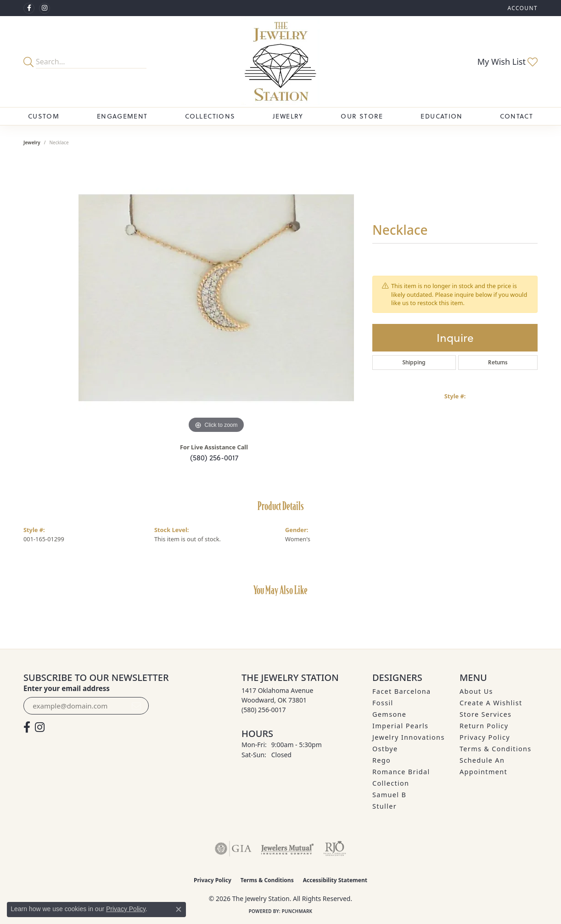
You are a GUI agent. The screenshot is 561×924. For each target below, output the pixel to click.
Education (441, 116)
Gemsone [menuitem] (389, 714)
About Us (476, 691)
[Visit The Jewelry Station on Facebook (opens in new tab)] (29, 8)
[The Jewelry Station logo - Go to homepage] (281, 62)
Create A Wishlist (491, 703)
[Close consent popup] (179, 909)
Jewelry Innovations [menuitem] (409, 737)
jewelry (32, 142)
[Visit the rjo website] (335, 849)
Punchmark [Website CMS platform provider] (297, 911)
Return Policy (484, 726)
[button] (522, 8)
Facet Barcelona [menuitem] (401, 691)
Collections (210, 116)
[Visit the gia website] (233, 849)
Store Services (485, 714)
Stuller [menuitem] (384, 806)
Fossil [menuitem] (383, 703)
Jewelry (288, 116)
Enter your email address (67, 688)
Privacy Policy (485, 737)
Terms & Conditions (496, 749)
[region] (216, 298)
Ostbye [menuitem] (385, 749)
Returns (498, 362)
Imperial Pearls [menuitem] (400, 726)
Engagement (122, 116)
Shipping (414, 362)
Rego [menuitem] (381, 760)
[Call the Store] (264, 710)
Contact (516, 116)
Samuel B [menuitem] (389, 795)
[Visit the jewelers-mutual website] (287, 849)
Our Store (362, 116)
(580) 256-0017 (214, 457)
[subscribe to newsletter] (136, 706)
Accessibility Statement (335, 880)
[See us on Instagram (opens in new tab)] (45, 8)
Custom (44, 116)
